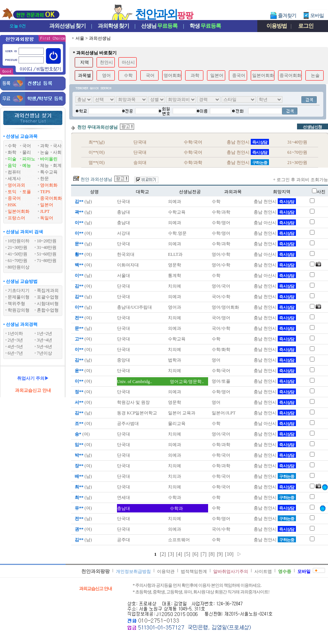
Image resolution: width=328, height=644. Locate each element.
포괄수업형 (48, 297)
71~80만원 (47, 261)
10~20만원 (47, 241)
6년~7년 (15, 353)
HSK (12, 205)
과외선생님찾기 (67, 26)
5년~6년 (45, 347)
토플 (27, 192)
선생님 (159, 26)
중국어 (14, 198)
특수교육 (49, 172)
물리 (27, 152)
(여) (83, 233)
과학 (44, 146)
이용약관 (166, 571)
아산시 (128, 62)
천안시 (106, 62)
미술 (12, 159)
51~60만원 (47, 254)
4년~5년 (15, 347)
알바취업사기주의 (231, 571)
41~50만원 (18, 254)
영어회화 (49, 185)
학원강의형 (19, 310)
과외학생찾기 (113, 26)
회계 (57, 165)
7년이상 (44, 353)
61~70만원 (18, 261)
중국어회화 (51, 198)
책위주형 (16, 304)
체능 (44, 165)
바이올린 (49, 159)
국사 (57, 146)
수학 (12, 146)
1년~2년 (45, 333)
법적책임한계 (194, 571)
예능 (27, 165)
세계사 (14, 179)
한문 (44, 179)
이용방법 (277, 26)
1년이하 (15, 333)
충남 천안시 (275, 202)
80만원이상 (19, 267)
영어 (106, 75)
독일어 (47, 218)
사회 (57, 152)
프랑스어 (16, 218)
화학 (12, 152)
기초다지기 (19, 290)
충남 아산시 (275, 223)
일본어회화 (19, 211)
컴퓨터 (14, 172)
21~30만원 (18, 247)
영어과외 (16, 185)
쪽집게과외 (48, 290)
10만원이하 (19, 241)
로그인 (306, 26)
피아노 (29, 159)
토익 (12, 192)
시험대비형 (48, 304)
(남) (83, 202)
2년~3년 (15, 340)
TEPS (45, 192)
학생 (205, 26)
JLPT (45, 211)
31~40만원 (47, 247)
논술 (44, 152)
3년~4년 (45, 340)
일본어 (47, 205)
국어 (27, 146)
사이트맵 (263, 571)
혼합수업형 (48, 310)
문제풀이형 (19, 297)
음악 (12, 165)
